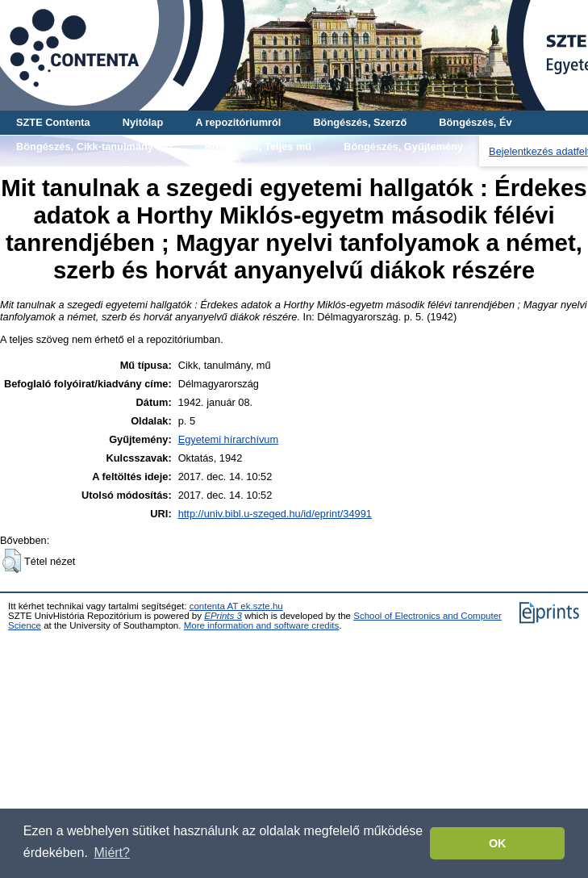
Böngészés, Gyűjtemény (403, 146)
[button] (12, 561)
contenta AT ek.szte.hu (236, 606)
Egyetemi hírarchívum (228, 439)
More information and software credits (262, 625)
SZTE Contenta (53, 122)
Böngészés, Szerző (360, 122)
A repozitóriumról (238, 122)
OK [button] (498, 843)
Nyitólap (143, 122)
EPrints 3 (223, 616)
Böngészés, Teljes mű (258, 146)
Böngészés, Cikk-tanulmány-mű (94, 146)
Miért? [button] (112, 853)
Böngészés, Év (475, 122)
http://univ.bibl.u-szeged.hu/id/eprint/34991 (275, 514)
